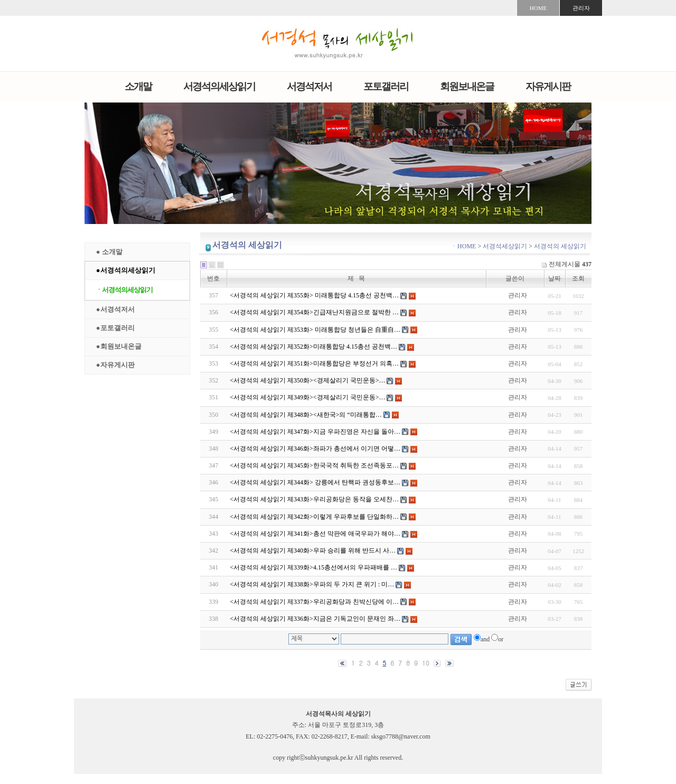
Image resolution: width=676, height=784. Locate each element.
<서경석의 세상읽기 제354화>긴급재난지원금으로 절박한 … (314, 312)
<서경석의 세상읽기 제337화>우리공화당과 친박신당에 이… (314, 602)
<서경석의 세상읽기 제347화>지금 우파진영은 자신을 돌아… (315, 432)
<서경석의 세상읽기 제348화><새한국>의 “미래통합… (306, 415)
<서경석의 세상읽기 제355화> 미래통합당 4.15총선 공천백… (314, 295)
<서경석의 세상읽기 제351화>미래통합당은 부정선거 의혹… (314, 363)
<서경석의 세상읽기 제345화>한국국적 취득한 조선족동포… (314, 465)
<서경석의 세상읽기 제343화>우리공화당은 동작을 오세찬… (314, 499)
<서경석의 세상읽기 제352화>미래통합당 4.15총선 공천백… (313, 347)
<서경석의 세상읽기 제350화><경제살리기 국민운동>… (307, 380)
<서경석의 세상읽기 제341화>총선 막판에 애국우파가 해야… (315, 534)
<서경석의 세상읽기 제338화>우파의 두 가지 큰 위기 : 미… (312, 584)
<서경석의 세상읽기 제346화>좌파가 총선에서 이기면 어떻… (315, 449)
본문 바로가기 (0, 0)
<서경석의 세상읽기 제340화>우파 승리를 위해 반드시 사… (313, 550)
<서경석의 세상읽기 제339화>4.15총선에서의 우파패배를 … (313, 567)
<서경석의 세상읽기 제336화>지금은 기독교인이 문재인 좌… (315, 619)
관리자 (581, 8)
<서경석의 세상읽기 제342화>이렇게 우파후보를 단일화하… (314, 517)
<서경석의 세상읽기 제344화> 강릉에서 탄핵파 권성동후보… (315, 482)
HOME (538, 8)
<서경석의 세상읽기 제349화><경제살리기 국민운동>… (307, 397)
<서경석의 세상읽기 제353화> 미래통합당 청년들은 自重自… (315, 330)
